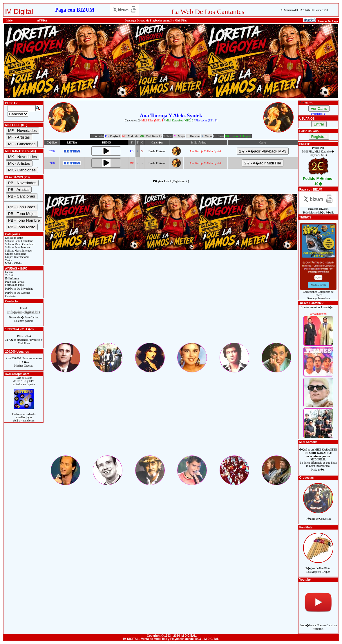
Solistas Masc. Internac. (18, 251)
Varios (8, 260)
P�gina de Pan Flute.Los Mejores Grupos (318, 567)
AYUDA (42, 20)
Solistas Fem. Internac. (18, 247)
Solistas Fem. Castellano (19, 241)
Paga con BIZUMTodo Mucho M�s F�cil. (318, 209)
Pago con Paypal (14, 282)
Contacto (10, 296)
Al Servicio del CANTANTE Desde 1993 (304, 10)
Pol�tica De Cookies (17, 293)
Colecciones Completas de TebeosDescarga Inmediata (318, 294)
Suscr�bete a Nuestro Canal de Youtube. (318, 624)
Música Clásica (13, 263)
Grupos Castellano (15, 254)
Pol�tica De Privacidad (19, 289)
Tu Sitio (9, 275)
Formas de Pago (14, 285)
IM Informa (11, 278)
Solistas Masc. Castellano (19, 244)
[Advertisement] (171, 301)
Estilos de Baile (14, 238)
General (9, 272)
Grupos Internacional (17, 257)
